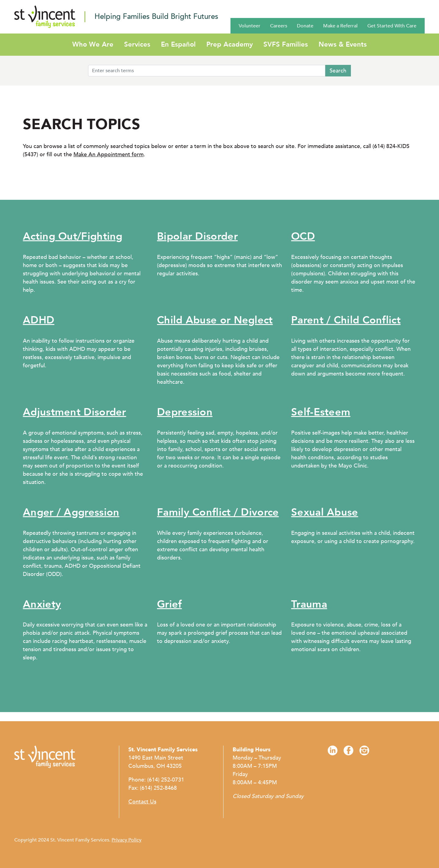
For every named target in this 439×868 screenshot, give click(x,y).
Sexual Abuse (325, 512)
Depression (185, 412)
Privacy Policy (127, 840)
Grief (170, 604)
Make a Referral (340, 26)
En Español (178, 44)
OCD (303, 236)
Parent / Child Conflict (346, 320)
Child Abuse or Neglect (215, 320)
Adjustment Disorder (75, 412)
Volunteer (250, 26)
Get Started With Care (392, 26)
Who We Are (93, 44)
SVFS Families (286, 44)
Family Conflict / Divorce (218, 512)
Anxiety (42, 604)
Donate (305, 26)
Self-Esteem (321, 412)
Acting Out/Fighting (73, 236)
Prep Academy (230, 44)
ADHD (39, 320)
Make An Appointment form (109, 155)
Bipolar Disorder (197, 236)
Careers (279, 26)
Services (137, 44)
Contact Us (142, 802)
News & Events (343, 44)
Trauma (309, 604)
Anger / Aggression (71, 512)
